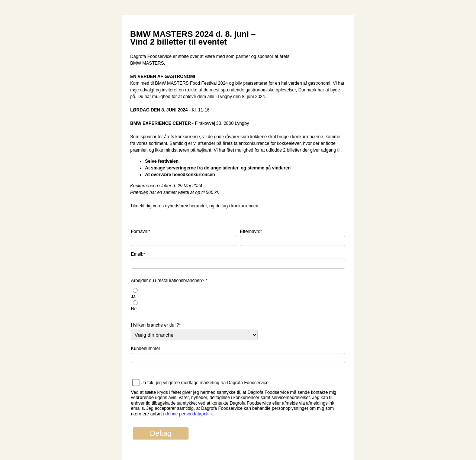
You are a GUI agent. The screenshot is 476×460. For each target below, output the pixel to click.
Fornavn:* (141, 231)
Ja (133, 297)
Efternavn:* (251, 231)
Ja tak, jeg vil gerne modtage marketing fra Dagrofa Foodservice (205, 383)
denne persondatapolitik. (190, 414)
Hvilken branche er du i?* (156, 325)
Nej (134, 309)
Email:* (138, 254)
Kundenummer (146, 349)
